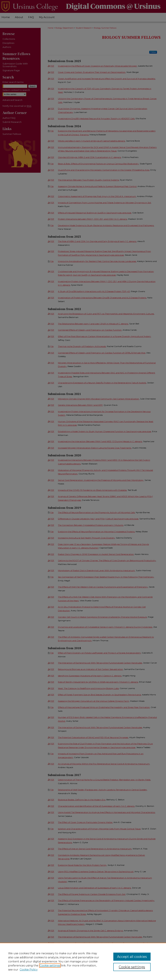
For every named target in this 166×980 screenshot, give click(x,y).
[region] (83, 961)
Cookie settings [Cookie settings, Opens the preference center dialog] (132, 967)
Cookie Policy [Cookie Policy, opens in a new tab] (29, 970)
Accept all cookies (132, 957)
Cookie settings (50, 966)
